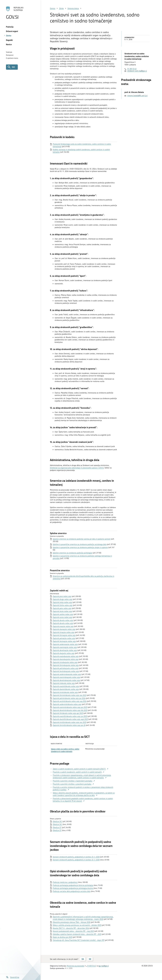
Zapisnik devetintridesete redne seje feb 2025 (70, 710)
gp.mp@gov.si (104, 966)
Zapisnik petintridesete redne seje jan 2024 (69, 698)
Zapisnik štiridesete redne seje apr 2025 (68, 713)
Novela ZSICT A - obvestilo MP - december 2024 (71, 928)
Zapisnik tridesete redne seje (64, 683)
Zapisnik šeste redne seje (62, 611)
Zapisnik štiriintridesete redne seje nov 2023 (70, 695)
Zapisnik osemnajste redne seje (65, 647)
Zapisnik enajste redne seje (63, 626)
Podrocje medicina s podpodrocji (65, 882)
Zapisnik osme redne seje (62, 617)
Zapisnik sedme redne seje (63, 614)
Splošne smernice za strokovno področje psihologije (72, 553)
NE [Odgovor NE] (90, 959)
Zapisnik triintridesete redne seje (65, 692)
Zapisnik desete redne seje (63, 623)
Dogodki (9, 40)
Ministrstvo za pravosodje (75, 966)
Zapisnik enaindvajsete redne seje (66, 656)
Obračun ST (57, 827)
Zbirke (9, 36)
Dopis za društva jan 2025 (62, 937)
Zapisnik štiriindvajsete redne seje (66, 665)
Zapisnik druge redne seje (63, 599)
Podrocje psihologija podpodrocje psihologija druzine (73, 888)
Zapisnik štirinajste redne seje (64, 635)
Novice (9, 44)
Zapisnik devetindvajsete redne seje (66, 680)
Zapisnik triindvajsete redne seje (65, 662)
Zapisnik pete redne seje (62, 608)
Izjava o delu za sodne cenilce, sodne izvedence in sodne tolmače (65, 750)
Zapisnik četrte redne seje (63, 605)
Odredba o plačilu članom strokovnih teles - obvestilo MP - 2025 (77, 934)
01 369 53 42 (132, 69)
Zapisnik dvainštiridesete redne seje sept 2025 (70, 719)
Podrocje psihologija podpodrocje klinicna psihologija (73, 885)
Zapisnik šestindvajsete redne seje (66, 671)
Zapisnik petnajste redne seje (64, 638)
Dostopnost (10, 55)
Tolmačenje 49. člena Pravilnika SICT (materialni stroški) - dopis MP (78, 940)
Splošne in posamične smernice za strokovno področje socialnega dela (80, 544)
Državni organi (12, 31)
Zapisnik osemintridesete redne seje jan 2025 (70, 707)
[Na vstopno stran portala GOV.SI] (20, 13)
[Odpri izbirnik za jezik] (13, 977)
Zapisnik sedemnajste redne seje (65, 644)
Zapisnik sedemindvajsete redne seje (67, 674)
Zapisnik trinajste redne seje (64, 632)
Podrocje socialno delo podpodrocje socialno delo (72, 891)
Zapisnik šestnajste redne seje (64, 641)
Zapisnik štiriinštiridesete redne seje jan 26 (69, 725)
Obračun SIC (57, 821)
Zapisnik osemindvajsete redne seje (66, 677)
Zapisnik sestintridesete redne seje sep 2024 (70, 701)
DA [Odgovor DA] (83, 959)
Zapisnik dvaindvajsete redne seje (66, 659)
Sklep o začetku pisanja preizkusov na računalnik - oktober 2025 (77, 925)
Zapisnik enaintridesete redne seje (66, 686)
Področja (10, 27)
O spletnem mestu (12, 58)
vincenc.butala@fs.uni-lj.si (137, 96)
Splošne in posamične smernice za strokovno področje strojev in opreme (80, 547)
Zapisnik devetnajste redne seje (65, 650)
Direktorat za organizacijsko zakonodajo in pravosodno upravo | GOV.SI (77, 468)
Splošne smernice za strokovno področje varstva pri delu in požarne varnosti (82, 539)
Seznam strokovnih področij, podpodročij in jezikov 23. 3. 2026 (76, 857)
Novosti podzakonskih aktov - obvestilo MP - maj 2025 (73, 931)
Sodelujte (9, 52)
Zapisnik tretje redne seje (62, 602)
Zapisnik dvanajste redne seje (64, 629)
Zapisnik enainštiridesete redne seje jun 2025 (70, 716)
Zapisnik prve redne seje (62, 596)
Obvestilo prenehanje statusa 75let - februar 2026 (72, 922)
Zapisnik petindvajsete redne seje (66, 668)
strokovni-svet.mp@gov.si (137, 71)
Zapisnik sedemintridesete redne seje (67, 704)
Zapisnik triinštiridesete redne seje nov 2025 (70, 722)
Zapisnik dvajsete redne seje (64, 653)
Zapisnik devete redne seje (63, 620)
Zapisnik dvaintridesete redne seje (66, 689)
